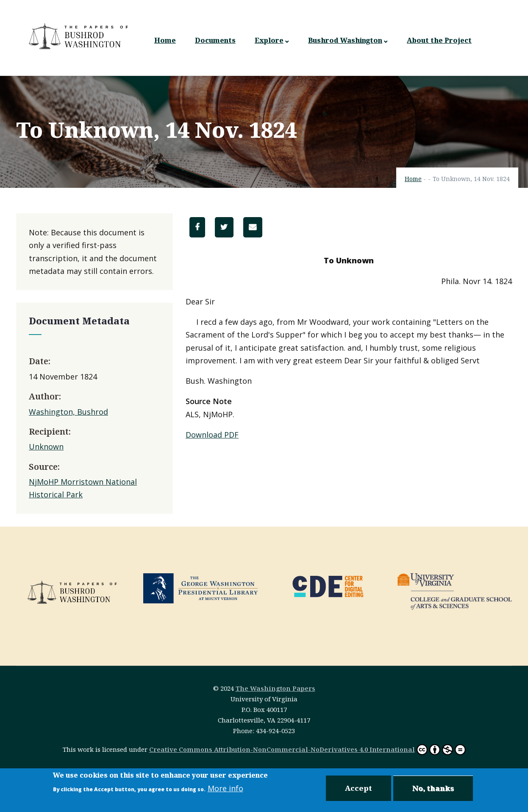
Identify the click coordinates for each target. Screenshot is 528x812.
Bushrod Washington (348, 41)
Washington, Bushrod (68, 412)
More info (225, 789)
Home (165, 40)
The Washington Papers (275, 688)
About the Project (439, 40)
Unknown (46, 446)
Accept (358, 789)
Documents (215, 40)
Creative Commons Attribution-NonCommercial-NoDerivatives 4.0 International (282, 749)
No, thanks (433, 789)
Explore (272, 41)
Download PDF (212, 435)
